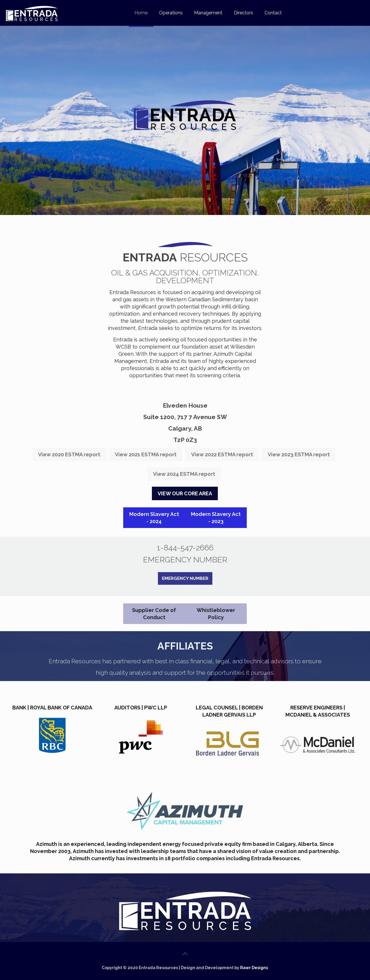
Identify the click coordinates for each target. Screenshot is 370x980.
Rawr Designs (254, 968)
